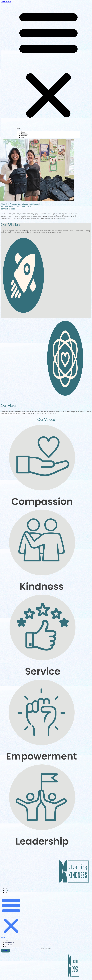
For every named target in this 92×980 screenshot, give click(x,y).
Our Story (24, 136)
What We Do (25, 134)
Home (23, 132)
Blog (22, 138)
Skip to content (6, 2)
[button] (48, 65)
